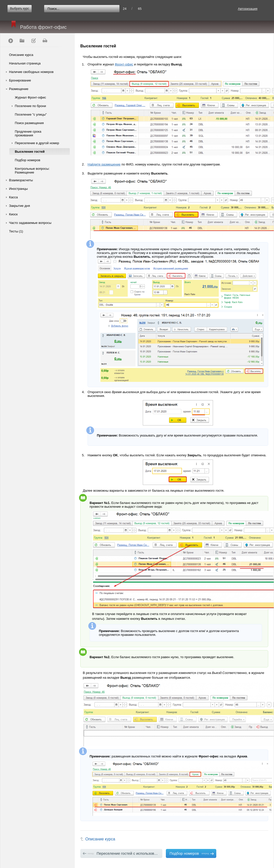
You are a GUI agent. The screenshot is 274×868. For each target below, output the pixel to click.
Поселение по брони (30, 106)
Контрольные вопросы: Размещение (32, 170)
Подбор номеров (27, 160)
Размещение (19, 89)
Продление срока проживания (28, 133)
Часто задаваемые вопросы (30, 223)
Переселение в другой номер (37, 143)
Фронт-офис (124, 64)
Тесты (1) (16, 231)
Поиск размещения (29, 123)
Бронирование (20, 80)
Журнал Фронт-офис (30, 97)
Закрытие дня (19, 206)
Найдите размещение (104, 164)
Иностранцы (18, 189)
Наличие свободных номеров (31, 72)
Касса (13, 197)
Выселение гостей (30, 152)
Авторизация (248, 9)
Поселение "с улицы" (31, 114)
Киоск (13, 214)
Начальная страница (25, 63)
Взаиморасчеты (21, 180)
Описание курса (21, 55)
